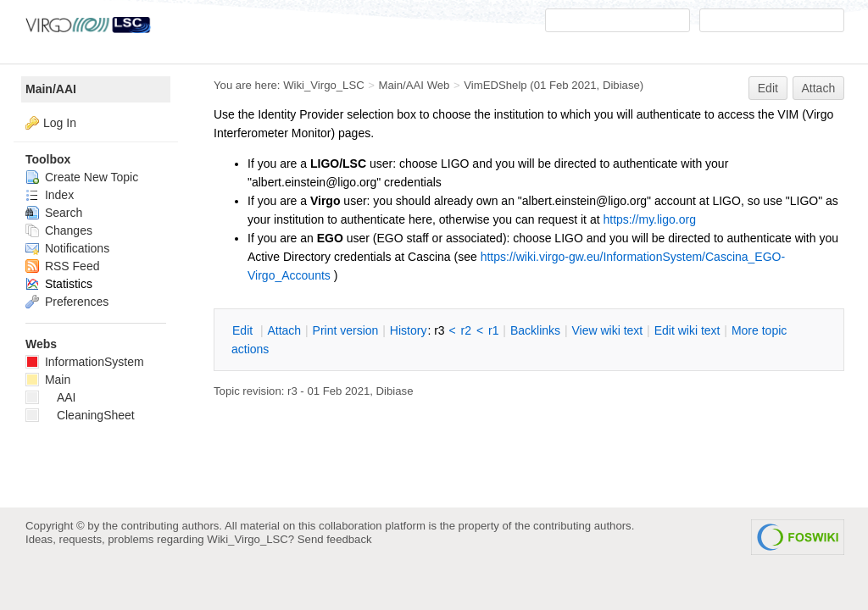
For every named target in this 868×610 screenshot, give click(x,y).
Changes (59, 230)
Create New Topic (82, 177)
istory (409, 330)
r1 (493, 330)
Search (54, 213)
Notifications (67, 248)
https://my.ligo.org (649, 219)
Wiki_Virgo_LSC (324, 85)
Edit (768, 88)
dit (244, 330)
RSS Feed (62, 266)
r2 (466, 330)
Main (48, 380)
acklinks (535, 330)
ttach (284, 330)
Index (50, 195)
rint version (346, 330)
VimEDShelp (495, 85)
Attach (819, 88)
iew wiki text (607, 330)
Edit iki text (687, 330)
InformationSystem (85, 362)
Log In (60, 123)
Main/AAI (51, 89)
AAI (50, 397)
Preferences (67, 302)
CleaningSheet (80, 415)
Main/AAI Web (415, 85)
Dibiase (621, 85)
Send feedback (335, 539)
